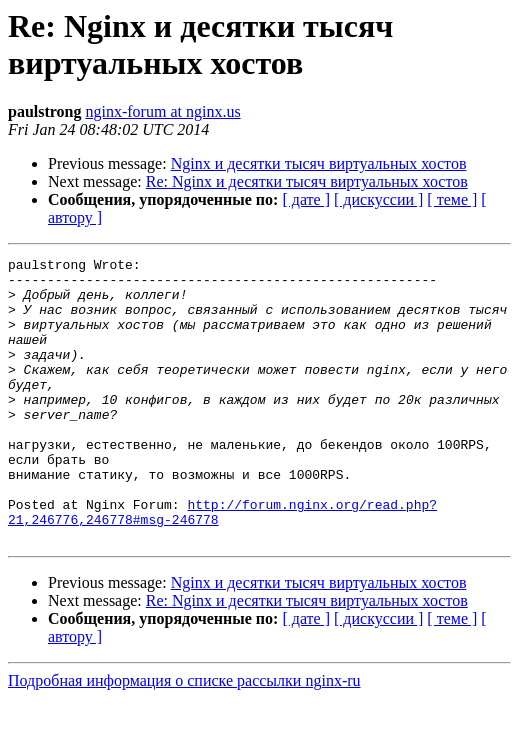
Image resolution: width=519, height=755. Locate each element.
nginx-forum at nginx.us (163, 111)
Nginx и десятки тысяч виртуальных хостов (319, 163)
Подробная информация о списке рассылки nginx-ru (184, 737)
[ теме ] (452, 199)
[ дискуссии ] (378, 199)
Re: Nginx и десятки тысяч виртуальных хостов (307, 181)
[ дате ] (306, 199)
